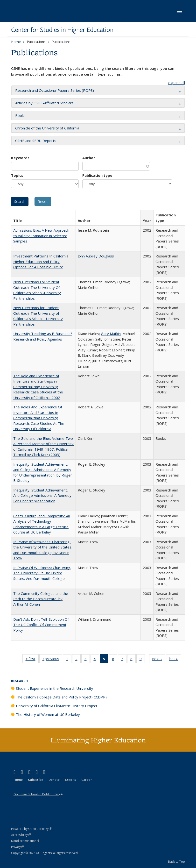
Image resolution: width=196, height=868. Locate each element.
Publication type (97, 175)
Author (89, 158)
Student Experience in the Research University (55, 688)
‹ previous (52, 660)
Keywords (20, 158)
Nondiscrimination (25, 841)
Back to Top (176, 861)
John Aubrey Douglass (96, 256)
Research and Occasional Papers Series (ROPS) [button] (55, 90)
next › (159, 660)
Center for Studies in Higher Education (62, 30)
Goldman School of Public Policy (38, 794)
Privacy (17, 847)
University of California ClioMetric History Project (57, 706)
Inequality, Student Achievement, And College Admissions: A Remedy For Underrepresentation (42, 495)
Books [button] (20, 115)
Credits (70, 780)
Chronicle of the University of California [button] (47, 128)
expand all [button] (177, 83)
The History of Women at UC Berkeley (48, 714)
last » (175, 660)
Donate (54, 780)
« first (32, 660)
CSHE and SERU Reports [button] (36, 141)
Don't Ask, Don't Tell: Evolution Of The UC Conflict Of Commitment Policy (41, 625)
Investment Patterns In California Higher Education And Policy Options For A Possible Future (41, 261)
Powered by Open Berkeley (31, 829)
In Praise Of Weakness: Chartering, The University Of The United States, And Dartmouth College (42, 573)
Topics (17, 175)
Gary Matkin (111, 334)
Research (20, 681)
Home (16, 42)
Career (87, 780)
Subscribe (36, 780)
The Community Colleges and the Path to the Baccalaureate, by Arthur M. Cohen (41, 599)
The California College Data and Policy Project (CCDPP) (61, 697)
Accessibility (21, 835)
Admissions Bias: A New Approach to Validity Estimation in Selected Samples (41, 236)
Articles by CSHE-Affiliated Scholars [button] (44, 103)
